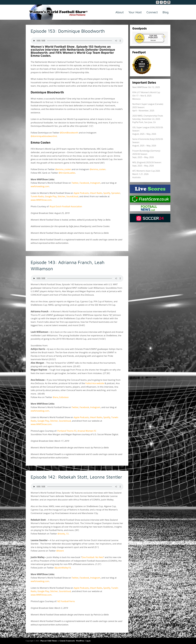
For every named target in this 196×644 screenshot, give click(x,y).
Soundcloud (72, 196)
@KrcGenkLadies (67, 173)
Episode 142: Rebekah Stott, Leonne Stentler (77, 477)
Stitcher (61, 196)
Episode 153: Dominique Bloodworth (68, 31)
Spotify (107, 193)
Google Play (51, 196)
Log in (88, 641)
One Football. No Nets (93, 557)
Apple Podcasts (81, 193)
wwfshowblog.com (40, 186)
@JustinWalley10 (63, 568)
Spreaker (116, 193)
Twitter (75, 183)
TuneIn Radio (37, 196)
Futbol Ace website (95, 383)
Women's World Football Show (57, 12)
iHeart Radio (96, 193)
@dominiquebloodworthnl (44, 136)
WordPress (80, 641)
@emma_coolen (63, 169)
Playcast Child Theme (49, 641)
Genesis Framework (67, 641)
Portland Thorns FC (67, 431)
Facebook (84, 183)
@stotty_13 (63, 534)
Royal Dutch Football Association (66, 206)
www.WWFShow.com (41, 200)
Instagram (95, 183)
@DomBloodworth (69, 133)
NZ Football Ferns (66, 601)
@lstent (60, 551)
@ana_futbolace (61, 397)
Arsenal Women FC (87, 431)
